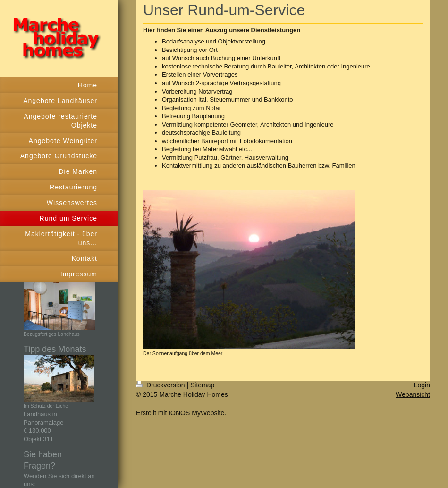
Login (422, 385)
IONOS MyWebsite (196, 413)
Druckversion (161, 385)
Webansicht (413, 394)
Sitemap (202, 385)
